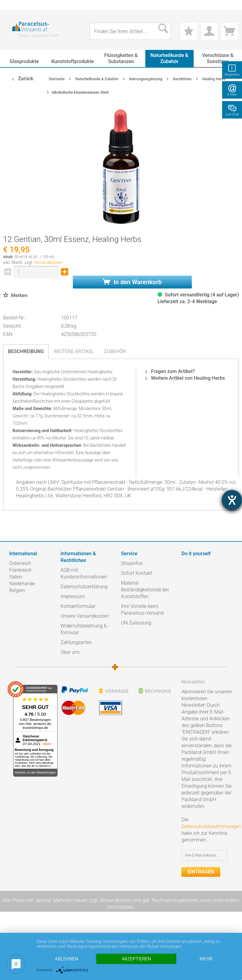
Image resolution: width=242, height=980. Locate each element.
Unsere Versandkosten (85, 616)
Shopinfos (132, 563)
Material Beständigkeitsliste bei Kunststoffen (145, 590)
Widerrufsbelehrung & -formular (85, 629)
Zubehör (115, 351)
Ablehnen (66, 959)
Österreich (20, 563)
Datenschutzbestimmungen (211, 826)
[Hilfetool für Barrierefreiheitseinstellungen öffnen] (232, 500)
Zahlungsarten (76, 642)
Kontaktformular (78, 606)
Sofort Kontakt (137, 573)
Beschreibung (26, 351)
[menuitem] (12, 5)
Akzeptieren (136, 959)
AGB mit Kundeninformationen (84, 573)
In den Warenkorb (132, 282)
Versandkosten (48, 262)
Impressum (73, 596)
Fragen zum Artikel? (170, 371)
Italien (16, 577)
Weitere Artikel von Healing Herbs (185, 378)
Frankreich (20, 570)
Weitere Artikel (74, 351)
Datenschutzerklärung (84, 587)
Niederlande (22, 584)
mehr (206, 959)
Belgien (17, 590)
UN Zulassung (136, 623)
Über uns (70, 652)
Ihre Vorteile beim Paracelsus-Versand (142, 610)
